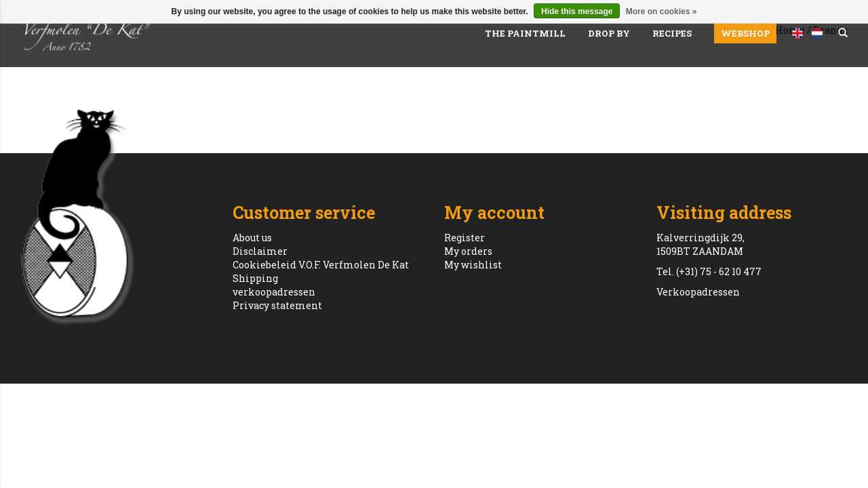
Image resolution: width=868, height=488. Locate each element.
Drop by (609, 33)
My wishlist (473, 265)
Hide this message (577, 12)
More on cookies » (662, 12)
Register (465, 238)
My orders (468, 251)
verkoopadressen (274, 292)
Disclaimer (260, 251)
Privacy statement (277, 305)
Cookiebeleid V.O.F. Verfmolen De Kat (321, 265)
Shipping (255, 278)
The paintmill (525, 33)
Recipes (672, 33)
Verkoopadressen (698, 292)
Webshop (745, 33)
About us (252, 238)
